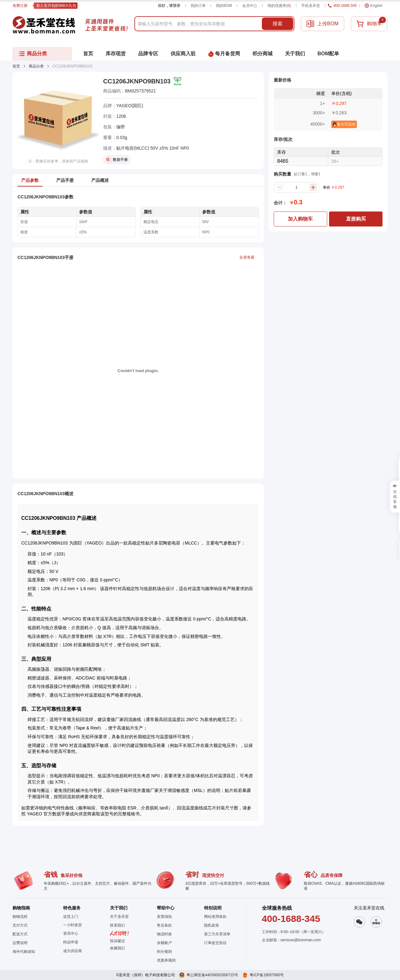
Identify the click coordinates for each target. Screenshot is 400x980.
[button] (119, 948)
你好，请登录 (169, 6)
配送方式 (20, 934)
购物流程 (20, 917)
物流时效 (164, 934)
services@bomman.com (301, 940)
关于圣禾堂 (119, 917)
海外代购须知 (24, 952)
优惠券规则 (166, 960)
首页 (16, 66)
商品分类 (36, 66)
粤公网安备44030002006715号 (212, 975)
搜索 (277, 24)
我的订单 (198, 6)
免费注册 (20, 6)
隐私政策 (212, 925)
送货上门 (71, 917)
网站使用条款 (215, 917)
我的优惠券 (279, 6)
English (374, 6)
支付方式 (20, 925)
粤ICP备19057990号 (267, 975)
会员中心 (250, 6)
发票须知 (164, 917)
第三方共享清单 (217, 934)
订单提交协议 (215, 943)
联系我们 (117, 925)
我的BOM (224, 6)
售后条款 (164, 925)
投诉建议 (117, 941)
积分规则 (164, 952)
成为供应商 (72, 951)
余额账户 (164, 943)
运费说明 (20, 943)
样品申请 (71, 942)
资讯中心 (71, 933)
